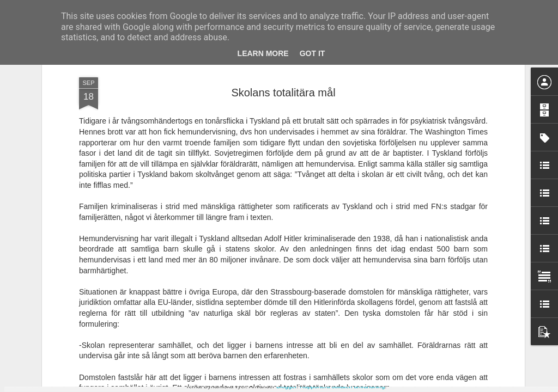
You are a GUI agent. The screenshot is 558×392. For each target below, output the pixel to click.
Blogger (286, 386)
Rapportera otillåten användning (342, 386)
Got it (313, 53)
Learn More (263, 53)
